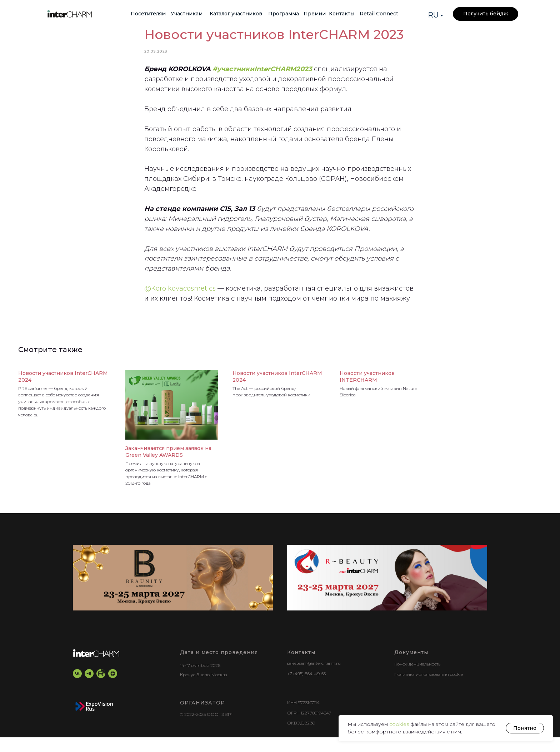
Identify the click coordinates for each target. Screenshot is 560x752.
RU (433, 15)
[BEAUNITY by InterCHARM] (173, 593)
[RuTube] (101, 689)
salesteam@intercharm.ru (314, 678)
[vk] (77, 689)
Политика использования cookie (429, 689)
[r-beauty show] (387, 593)
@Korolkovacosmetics (180, 296)
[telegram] (89, 689)
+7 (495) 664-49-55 (306, 689)
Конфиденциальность (417, 679)
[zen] (113, 689)
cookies (400, 724)
